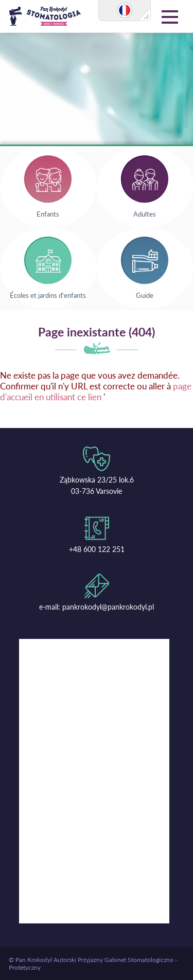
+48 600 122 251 (97, 549)
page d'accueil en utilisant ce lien (96, 391)
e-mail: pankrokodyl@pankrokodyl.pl (97, 607)
